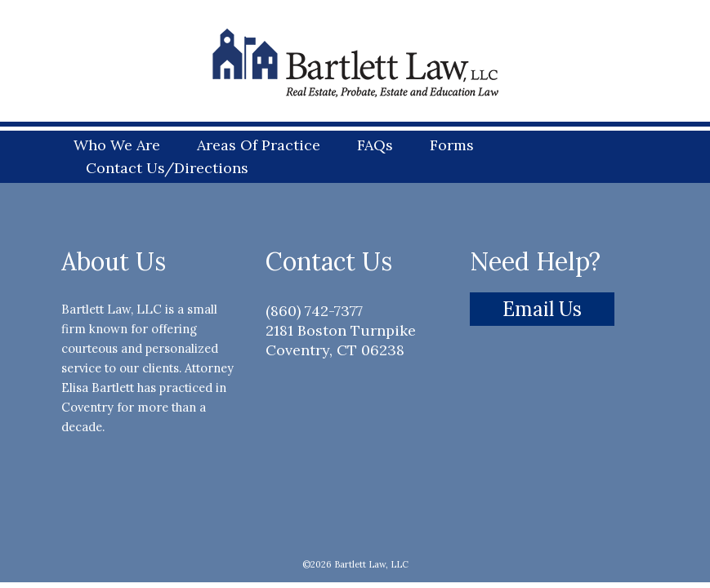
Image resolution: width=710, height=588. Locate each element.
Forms (452, 145)
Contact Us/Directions (167, 167)
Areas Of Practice (259, 145)
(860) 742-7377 (314, 311)
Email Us (542, 309)
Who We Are (117, 145)
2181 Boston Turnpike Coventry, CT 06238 (341, 340)
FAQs (375, 145)
